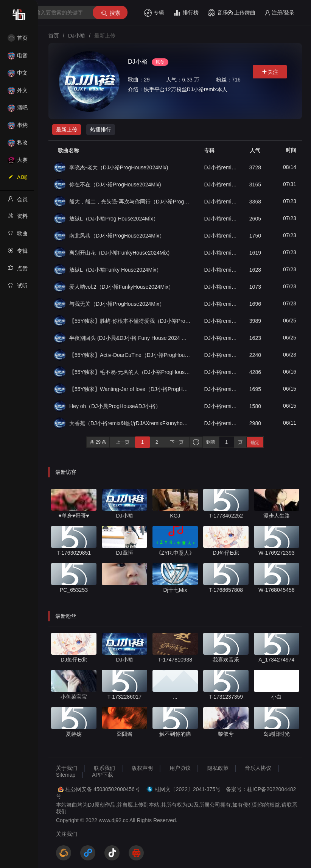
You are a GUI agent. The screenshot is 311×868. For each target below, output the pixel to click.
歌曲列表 (18, 236)
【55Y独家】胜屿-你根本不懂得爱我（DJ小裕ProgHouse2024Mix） (130, 321)
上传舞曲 (241, 13)
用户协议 (180, 768)
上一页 (123, 442)
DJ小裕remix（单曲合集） (221, 167)
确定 (255, 443)
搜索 (110, 13)
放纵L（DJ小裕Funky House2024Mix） (115, 270)
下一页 (177, 442)
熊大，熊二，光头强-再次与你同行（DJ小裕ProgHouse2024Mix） (130, 202)
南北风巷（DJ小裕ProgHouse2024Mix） (117, 236)
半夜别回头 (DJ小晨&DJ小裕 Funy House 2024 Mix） (130, 338)
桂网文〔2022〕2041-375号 (188, 789)
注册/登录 (279, 13)
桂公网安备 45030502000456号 (103, 789)
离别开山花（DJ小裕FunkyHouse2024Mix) (119, 253)
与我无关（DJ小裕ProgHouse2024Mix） (117, 304)
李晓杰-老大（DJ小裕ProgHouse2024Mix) (119, 167)
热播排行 (101, 130)
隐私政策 (218, 768)
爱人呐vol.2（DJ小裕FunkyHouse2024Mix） (121, 287)
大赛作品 (18, 162)
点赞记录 (18, 271)
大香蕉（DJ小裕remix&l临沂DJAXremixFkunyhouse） (130, 423)
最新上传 (67, 130)
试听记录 (18, 288)
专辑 (154, 13)
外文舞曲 (18, 93)
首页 (18, 38)
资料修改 (18, 218)
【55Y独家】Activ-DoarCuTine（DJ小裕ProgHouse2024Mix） (130, 355)
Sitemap (66, 775)
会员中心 (18, 202)
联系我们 (104, 768)
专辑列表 (18, 253)
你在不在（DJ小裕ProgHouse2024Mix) (115, 185)
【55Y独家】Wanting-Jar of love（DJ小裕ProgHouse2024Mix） (130, 389)
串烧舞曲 (18, 127)
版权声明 (142, 768)
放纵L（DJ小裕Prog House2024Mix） (114, 219)
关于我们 (67, 768)
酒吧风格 (18, 110)
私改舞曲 (18, 145)
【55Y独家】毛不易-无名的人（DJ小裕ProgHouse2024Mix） (130, 372)
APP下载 (103, 775)
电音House (18, 58)
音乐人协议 (258, 768)
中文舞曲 (18, 75)
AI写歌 (17, 180)
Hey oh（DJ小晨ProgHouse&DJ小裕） (115, 406)
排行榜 (186, 13)
